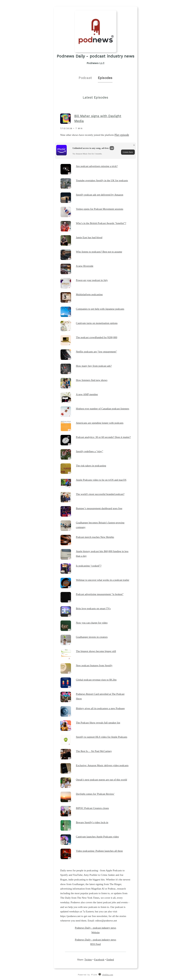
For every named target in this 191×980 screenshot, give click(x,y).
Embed (110, 959)
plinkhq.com (108, 975)
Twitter (88, 959)
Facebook (99, 959)
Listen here (128, 152)
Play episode (122, 135)
